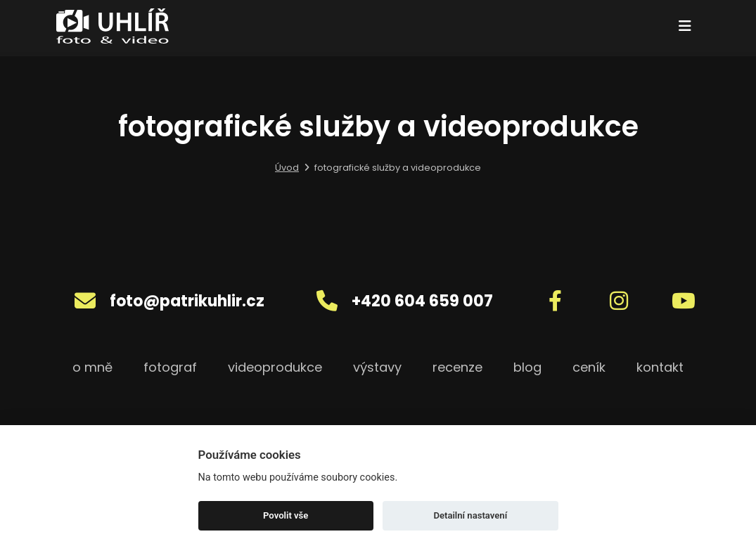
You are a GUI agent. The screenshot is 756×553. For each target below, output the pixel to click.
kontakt (660, 367)
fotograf (170, 367)
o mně (92, 367)
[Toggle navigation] (685, 26)
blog (527, 367)
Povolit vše (286, 515)
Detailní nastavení (470, 515)
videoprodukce (275, 367)
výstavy (377, 367)
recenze (457, 367)
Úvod (287, 168)
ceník (589, 367)
